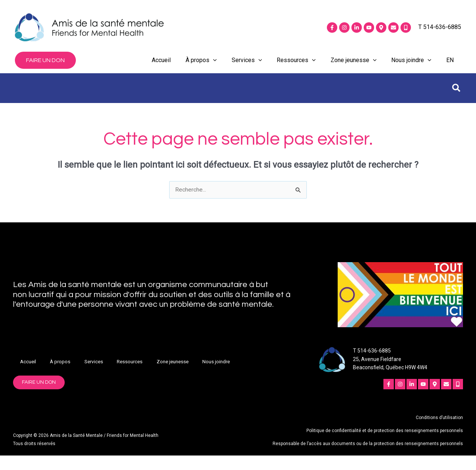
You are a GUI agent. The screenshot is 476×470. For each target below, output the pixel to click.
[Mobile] (406, 28)
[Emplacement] (381, 28)
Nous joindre (411, 68)
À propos (201, 68)
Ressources (296, 68)
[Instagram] (344, 28)
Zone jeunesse (354, 68)
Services (247, 68)
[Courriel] (393, 28)
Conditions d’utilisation (439, 433)
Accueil (161, 67)
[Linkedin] (357, 28)
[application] (213, 68)
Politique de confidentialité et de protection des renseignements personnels (385, 446)
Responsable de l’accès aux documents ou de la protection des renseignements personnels (368, 458)
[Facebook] (332, 28)
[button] (45, 68)
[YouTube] (369, 28)
